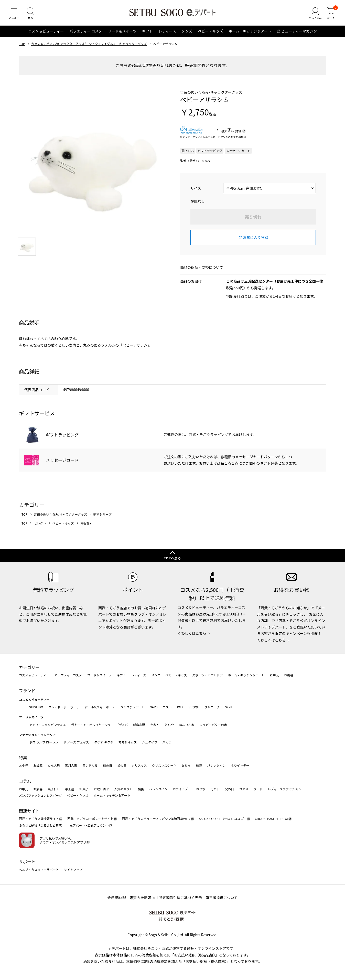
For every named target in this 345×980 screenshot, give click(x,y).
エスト (167, 707)
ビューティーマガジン (299, 32)
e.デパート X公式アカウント (90, 825)
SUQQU (194, 707)
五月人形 (71, 766)
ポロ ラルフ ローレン (44, 742)
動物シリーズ (103, 515)
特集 (23, 758)
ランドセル (90, 766)
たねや (155, 725)
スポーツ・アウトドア (208, 675)
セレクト (40, 524)
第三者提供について (222, 898)
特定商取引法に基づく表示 (180, 898)
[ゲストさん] (315, 14)
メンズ (187, 32)
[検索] (31, 14)
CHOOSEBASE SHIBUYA (272, 819)
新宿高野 (139, 725)
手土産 (70, 789)
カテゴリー (29, 667)
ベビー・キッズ (210, 32)
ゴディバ (122, 725)
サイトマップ (73, 870)
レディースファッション (284, 789)
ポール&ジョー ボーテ (100, 707)
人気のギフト (123, 789)
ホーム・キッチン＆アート (250, 32)
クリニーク (212, 707)
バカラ (167, 742)
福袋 (199, 766)
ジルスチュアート (132, 707)
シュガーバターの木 (213, 725)
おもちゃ (86, 524)
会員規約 (114, 898)
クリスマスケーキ (164, 766)
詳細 (238, 131)
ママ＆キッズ (128, 742)
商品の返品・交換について (202, 268)
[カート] (331, 14)
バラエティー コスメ (86, 32)
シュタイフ (150, 742)
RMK (180, 707)
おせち (186, 766)
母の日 (107, 766)
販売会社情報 (140, 898)
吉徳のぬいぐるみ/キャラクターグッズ (211, 93)
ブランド (27, 690)
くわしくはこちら (192, 633)
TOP (22, 44)
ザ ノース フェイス (76, 742)
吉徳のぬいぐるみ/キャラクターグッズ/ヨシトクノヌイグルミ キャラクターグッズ (89, 44)
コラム (25, 781)
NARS (154, 707)
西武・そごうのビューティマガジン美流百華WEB (156, 819)
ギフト (147, 32)
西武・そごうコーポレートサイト (90, 819)
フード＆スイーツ (122, 32)
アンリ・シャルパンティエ (47, 725)
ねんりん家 (187, 725)
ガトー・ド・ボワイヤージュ (91, 725)
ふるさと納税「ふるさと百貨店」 (42, 825)
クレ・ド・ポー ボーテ (64, 707)
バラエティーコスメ (68, 675)
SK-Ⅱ (229, 707)
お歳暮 (288, 675)
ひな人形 (54, 766)
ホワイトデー (240, 766)
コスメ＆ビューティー (46, 32)
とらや (169, 725)
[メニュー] (14, 14)
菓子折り (54, 789)
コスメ (244, 789)
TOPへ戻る (172, 558)
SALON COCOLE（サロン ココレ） (223, 819)
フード (258, 789)
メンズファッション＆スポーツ (40, 796)
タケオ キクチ (104, 742)
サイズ (196, 189)
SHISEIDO (36, 707)
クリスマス (139, 766)
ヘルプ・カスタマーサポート (39, 870)
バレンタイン (216, 766)
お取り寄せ (101, 789)
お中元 (274, 675)
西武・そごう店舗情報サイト (39, 819)
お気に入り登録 (255, 238)
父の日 (122, 766)
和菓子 (84, 789)
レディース (167, 32)
